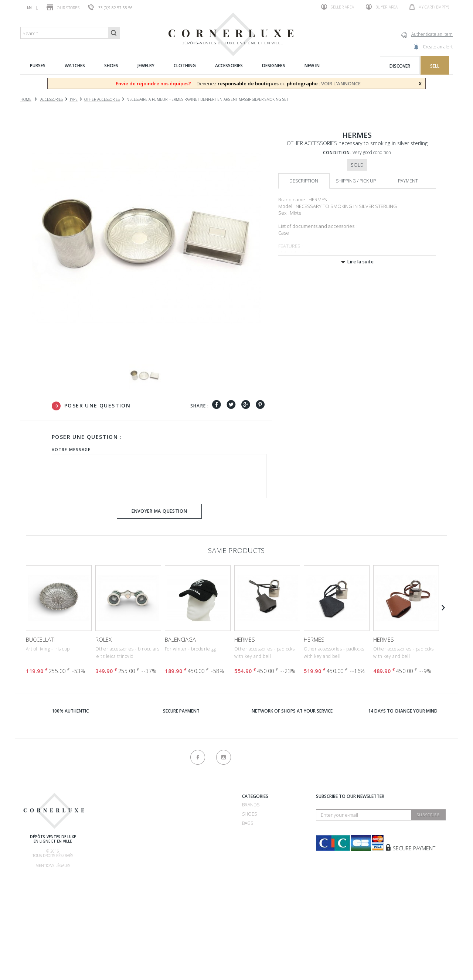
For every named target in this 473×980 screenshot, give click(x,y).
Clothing (253, 851)
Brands (251, 805)
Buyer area (382, 7)
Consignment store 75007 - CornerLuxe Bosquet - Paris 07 (196, 841)
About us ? (106, 797)
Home (26, 100)
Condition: (337, 152)
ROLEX (103, 639)
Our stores (63, 7)
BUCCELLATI (40, 639)
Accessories (257, 860)
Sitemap (103, 935)
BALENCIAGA (180, 639)
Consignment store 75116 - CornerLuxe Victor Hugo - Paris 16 (195, 897)
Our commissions (115, 862)
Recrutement (179, 805)
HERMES (245, 639)
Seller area (338, 7)
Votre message (71, 449)
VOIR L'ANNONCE (341, 83)
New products (112, 926)
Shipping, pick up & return (125, 871)
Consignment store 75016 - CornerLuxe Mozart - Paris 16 (195, 869)
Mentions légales (53, 865)
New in (250, 869)
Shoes (249, 814)
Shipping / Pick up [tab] (356, 181)
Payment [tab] (408, 181)
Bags (248, 823)
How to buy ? (110, 834)
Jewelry (251, 842)
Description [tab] (304, 181)
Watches (252, 832)
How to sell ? (110, 825)
